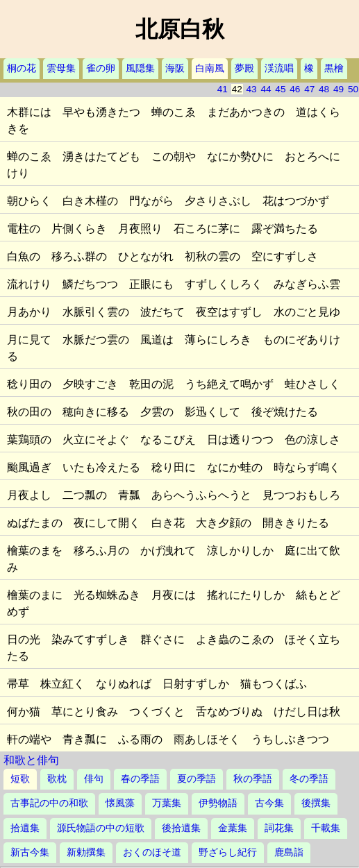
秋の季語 (253, 779)
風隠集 (140, 68)
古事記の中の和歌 (49, 803)
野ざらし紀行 (228, 852)
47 (309, 89)
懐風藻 (120, 803)
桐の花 (22, 68)
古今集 (269, 803)
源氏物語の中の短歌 (101, 828)
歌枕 (57, 779)
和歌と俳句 (31, 760)
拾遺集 (25, 828)
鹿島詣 (289, 852)
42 (237, 89)
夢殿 (244, 68)
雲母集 (61, 68)
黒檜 (334, 68)
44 (266, 89)
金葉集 (233, 828)
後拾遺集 (181, 828)
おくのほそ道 (152, 852)
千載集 (326, 828)
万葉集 (167, 803)
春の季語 (140, 779)
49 (339, 89)
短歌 (20, 779)
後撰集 (316, 803)
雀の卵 (101, 68)
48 (324, 89)
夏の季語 (197, 779)
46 (295, 89)
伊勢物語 (218, 803)
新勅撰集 (86, 852)
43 (252, 89)
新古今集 (30, 852)
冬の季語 (309, 779)
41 (223, 89)
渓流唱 (279, 68)
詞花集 (279, 828)
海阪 (175, 68)
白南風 (210, 68)
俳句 (94, 779)
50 (353, 89)
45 (280, 89)
